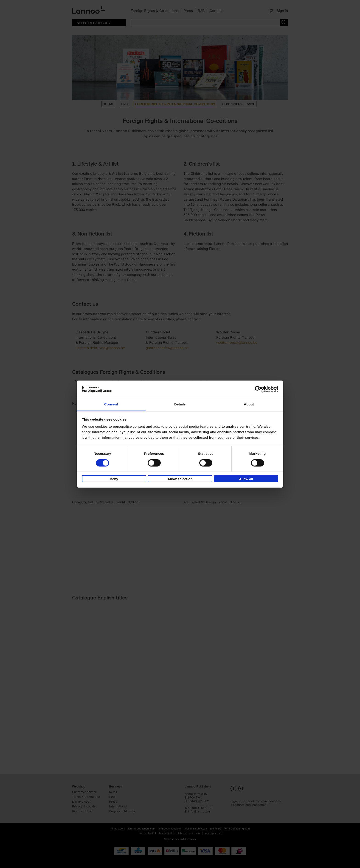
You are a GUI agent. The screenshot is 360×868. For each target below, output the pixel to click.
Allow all (246, 479)
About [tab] (249, 404)
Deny (114, 479)
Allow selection (180, 479)
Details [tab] (180, 404)
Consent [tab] (111, 404)
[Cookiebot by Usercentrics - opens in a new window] (258, 389)
